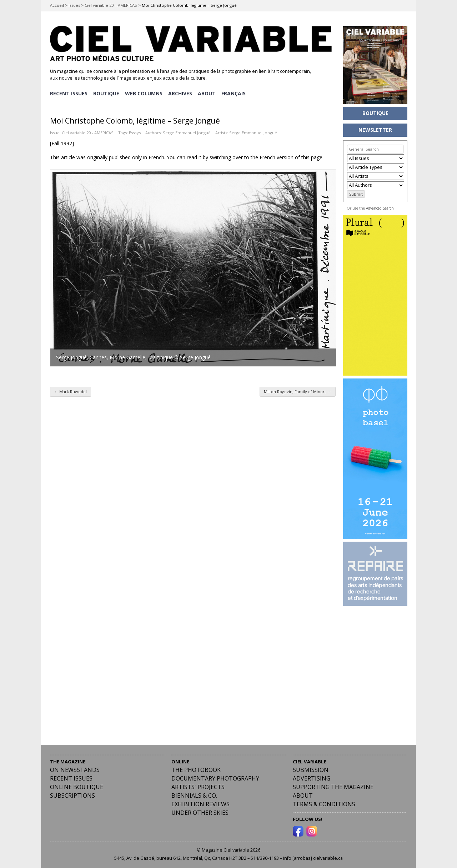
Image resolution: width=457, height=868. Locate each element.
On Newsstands (75, 769)
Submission (311, 769)
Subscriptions (72, 795)
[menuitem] (235, 93)
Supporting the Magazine (333, 787)
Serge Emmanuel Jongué (187, 132)
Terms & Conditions (324, 804)
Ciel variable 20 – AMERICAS (111, 5)
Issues (74, 5)
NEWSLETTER (375, 130)
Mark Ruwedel (71, 391)
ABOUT (208, 93)
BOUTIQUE (107, 93)
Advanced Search (380, 208)
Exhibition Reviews (200, 804)
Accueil (57, 5)
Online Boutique (77, 787)
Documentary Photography (215, 778)
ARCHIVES (181, 93)
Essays (135, 132)
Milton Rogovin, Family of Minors (298, 391)
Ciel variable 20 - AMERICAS (88, 132)
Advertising (312, 778)
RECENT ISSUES (69, 93)
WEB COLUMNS (144, 93)
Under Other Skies (200, 812)
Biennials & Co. (194, 795)
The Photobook (196, 769)
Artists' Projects (198, 787)
